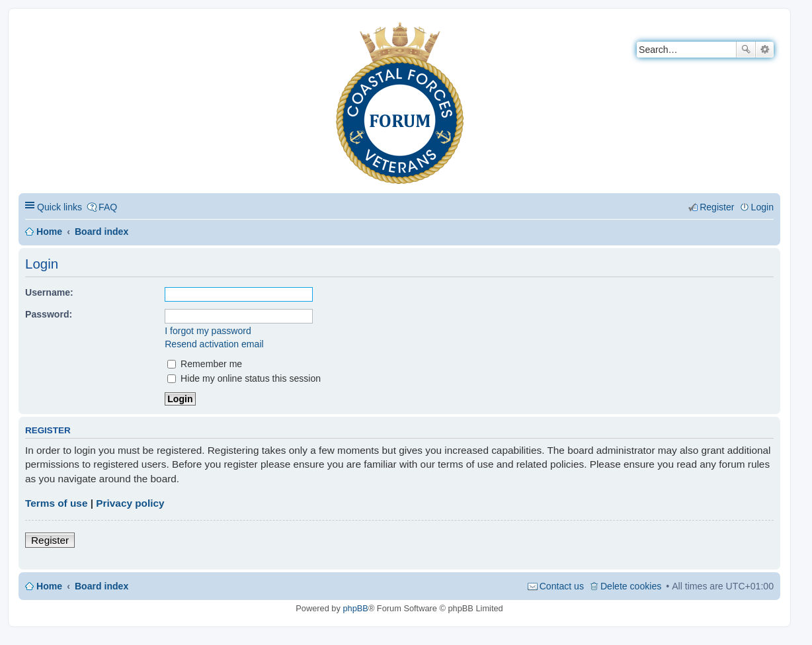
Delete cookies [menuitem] (631, 586)
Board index (101, 232)
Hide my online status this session (244, 378)
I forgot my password (208, 331)
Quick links (60, 207)
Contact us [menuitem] (562, 586)
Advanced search (765, 50)
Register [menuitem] (717, 207)
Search (746, 50)
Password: (49, 314)
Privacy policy (130, 503)
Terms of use (56, 503)
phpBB (355, 608)
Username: (49, 292)
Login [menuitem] (762, 207)
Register (50, 540)
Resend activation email (214, 344)
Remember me (205, 364)
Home (49, 232)
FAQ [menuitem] (108, 207)
